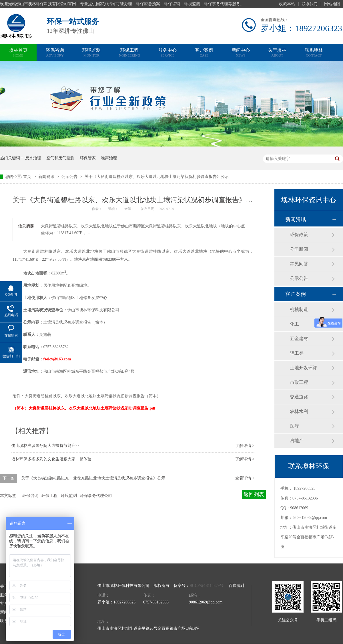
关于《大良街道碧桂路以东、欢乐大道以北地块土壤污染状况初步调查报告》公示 (157, 177)
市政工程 (299, 382)
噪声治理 (109, 158)
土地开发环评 (304, 368)
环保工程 (129, 53)
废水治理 (33, 158)
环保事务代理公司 (96, 496)
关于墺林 (277, 53)
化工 (294, 324)
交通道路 (299, 397)
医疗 (294, 426)
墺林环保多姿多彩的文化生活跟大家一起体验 (51, 459)
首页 (28, 177)
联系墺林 (314, 53)
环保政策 (299, 235)
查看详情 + (245, 478)
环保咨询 (55, 53)
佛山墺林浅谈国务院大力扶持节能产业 (45, 446)
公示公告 (70, 177)
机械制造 (299, 309)
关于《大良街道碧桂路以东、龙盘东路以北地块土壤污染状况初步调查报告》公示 (93, 478)
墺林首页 (18, 53)
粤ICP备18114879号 (207, 586)
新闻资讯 (47, 177)
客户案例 (204, 53)
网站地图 (332, 4)
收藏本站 (287, 4)
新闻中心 (241, 53)
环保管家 (88, 158)
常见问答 (299, 264)
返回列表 (254, 494)
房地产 (297, 441)
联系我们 (310, 4)
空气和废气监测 (60, 158)
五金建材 (299, 339)
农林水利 (299, 411)
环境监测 (91, 53)
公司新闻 (299, 249)
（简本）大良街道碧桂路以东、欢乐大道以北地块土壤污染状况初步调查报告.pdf (84, 408)
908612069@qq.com (310, 518)
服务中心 (167, 53)
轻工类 (297, 353)
